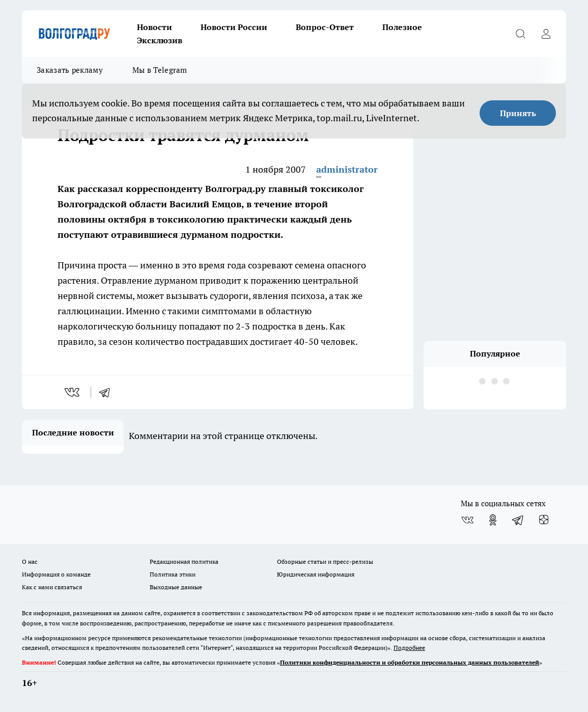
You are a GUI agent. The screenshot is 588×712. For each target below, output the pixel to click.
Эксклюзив (160, 40)
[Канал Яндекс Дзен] (544, 520)
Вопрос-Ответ (325, 27)
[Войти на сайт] (546, 34)
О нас (30, 562)
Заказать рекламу (70, 70)
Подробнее (409, 648)
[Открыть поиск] (520, 34)
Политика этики (173, 574)
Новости (155, 27)
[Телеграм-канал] (518, 520)
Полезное (402, 27)
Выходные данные (176, 587)
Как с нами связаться (52, 587)
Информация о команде (56, 574)
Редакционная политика (184, 562)
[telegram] (108, 392)
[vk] (73, 392)
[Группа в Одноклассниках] (493, 520)
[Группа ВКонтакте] (467, 520)
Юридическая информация (316, 574)
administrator (347, 169)
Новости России (234, 27)
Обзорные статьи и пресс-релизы (325, 562)
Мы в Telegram (160, 70)
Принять (518, 113)
